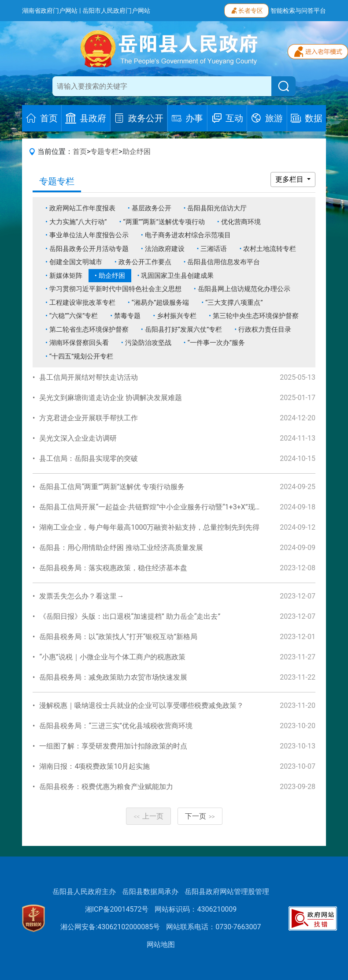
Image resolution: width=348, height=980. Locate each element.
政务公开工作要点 (145, 262)
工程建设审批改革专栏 (82, 303)
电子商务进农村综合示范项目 (188, 235)
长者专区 (246, 10)
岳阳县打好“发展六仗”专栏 (184, 329)
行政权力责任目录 (265, 329)
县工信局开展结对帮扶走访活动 (89, 377)
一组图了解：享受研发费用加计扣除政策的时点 (113, 746)
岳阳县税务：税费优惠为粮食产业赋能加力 (106, 787)
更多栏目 (290, 179)
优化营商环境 (241, 222)
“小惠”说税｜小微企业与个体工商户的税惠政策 (112, 657)
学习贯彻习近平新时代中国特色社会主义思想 (115, 289)
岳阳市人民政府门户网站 (116, 11)
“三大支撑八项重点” (234, 303)
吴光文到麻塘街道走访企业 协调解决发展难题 (111, 398)
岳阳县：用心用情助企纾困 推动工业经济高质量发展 (121, 548)
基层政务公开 (152, 208)
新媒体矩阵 (66, 276)
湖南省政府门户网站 (50, 11)
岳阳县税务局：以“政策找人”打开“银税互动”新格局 (118, 637)
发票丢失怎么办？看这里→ (81, 596)
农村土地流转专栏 (270, 249)
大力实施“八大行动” (78, 222)
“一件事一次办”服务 (216, 343)
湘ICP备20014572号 (117, 909)
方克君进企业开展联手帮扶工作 (89, 418)
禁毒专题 (127, 316)
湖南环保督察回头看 (79, 343)
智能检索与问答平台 (298, 11)
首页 (80, 151)
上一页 (148, 816)
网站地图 (161, 944)
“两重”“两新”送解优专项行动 (164, 222)
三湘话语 (214, 249)
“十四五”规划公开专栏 (81, 356)
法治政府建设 (165, 249)
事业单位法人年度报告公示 (89, 235)
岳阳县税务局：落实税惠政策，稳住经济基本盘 (113, 568)
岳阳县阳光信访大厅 (217, 208)
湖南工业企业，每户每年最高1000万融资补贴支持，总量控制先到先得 (149, 527)
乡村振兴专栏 (177, 316)
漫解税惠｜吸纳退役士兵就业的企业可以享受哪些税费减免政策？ (141, 705)
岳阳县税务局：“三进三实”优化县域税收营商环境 (116, 726)
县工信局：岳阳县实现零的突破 (89, 458)
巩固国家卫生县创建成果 (177, 276)
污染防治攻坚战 (148, 343)
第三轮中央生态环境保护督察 (256, 316)
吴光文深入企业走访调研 (78, 438)
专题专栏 (104, 151)
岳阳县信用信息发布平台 (224, 262)
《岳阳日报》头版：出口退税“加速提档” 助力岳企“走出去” (130, 616)
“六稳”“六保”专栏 (74, 316)
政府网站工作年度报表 (82, 208)
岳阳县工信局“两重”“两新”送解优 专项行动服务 (112, 487)
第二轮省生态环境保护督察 (89, 329)
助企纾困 (137, 151)
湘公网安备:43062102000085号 (110, 927)
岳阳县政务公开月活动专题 (89, 249)
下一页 (200, 816)
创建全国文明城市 (76, 262)
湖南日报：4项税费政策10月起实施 (94, 766)
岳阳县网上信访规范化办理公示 (244, 289)
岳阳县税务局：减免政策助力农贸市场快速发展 (113, 677)
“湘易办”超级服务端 (161, 303)
